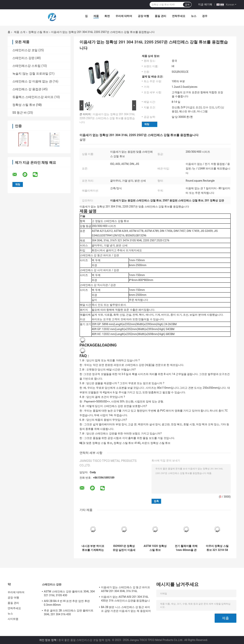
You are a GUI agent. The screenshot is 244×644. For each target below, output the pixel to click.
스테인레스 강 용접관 (27, 89)
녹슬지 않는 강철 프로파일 (30, 74)
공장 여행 (143, 16)
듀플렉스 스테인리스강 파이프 (33, 97)
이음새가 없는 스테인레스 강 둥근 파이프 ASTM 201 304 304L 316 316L (126, 589)
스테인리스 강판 (23, 58)
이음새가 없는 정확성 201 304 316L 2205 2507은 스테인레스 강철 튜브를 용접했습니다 (107, 118)
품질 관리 (160, 16)
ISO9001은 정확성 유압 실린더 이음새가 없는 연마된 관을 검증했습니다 (124, 548)
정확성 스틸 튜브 (38, 32)
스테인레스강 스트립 (26, 66)
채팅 (147, 124)
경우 (205, 16)
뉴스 (194, 16)
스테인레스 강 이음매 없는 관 (32, 81)
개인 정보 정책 (48, 640)
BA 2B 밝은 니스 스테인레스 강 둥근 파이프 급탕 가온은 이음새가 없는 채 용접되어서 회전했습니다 (126, 610)
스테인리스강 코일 (25, 50)
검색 (187, 5)
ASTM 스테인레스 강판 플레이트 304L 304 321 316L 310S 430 (69, 593)
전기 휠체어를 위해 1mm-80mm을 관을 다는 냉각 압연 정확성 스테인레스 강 (186, 548)
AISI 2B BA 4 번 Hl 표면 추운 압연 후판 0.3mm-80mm (67, 603)
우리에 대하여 (124, 16)
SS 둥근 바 (20, 113)
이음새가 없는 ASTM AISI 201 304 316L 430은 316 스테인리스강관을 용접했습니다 (125, 599)
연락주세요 (179, 16)
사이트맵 (13, 619)
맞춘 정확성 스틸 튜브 (99, 443)
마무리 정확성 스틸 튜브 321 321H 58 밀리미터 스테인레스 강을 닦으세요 (217, 548)
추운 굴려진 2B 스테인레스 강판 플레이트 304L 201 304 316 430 (69, 612)
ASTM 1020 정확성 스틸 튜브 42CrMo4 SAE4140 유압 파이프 (155, 548)
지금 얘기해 (205, 4)
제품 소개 (20, 32)
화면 (107, 16)
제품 (96, 16)
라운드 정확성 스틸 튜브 (156, 443)
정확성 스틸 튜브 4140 (127, 443)
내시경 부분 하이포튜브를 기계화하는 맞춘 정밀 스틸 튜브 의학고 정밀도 (93, 548)
